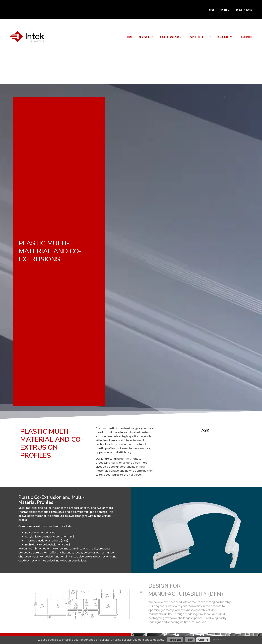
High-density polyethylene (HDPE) (48, 545)
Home (130, 37)
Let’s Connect (245, 37)
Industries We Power (172, 37)
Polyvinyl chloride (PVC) (41, 533)
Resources (225, 37)
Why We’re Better (201, 37)
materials (44, 512)
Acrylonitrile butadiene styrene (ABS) (50, 537)
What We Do (146, 37)
